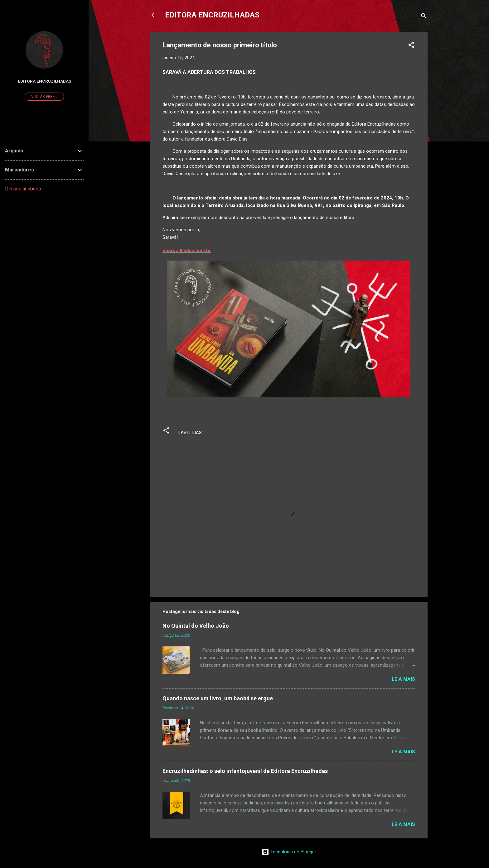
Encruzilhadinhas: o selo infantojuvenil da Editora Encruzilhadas (245, 771)
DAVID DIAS (190, 433)
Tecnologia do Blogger (289, 852)
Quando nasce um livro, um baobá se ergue (218, 698)
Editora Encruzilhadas (44, 81)
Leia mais (403, 679)
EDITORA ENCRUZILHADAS (212, 15)
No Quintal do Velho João (196, 626)
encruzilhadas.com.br (187, 251)
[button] (411, 46)
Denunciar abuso (23, 189)
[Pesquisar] (424, 17)
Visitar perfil (44, 97)
